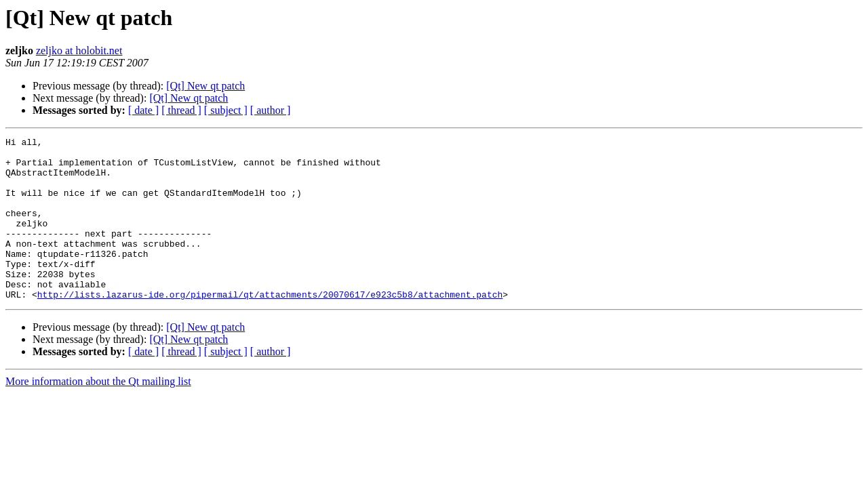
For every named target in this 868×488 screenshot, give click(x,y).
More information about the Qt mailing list (98, 414)
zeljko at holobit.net (79, 50)
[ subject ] (226, 110)
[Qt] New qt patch (205, 86)
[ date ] (143, 110)
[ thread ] (181, 110)
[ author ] (271, 110)
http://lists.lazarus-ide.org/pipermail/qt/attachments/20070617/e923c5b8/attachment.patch (270, 327)
